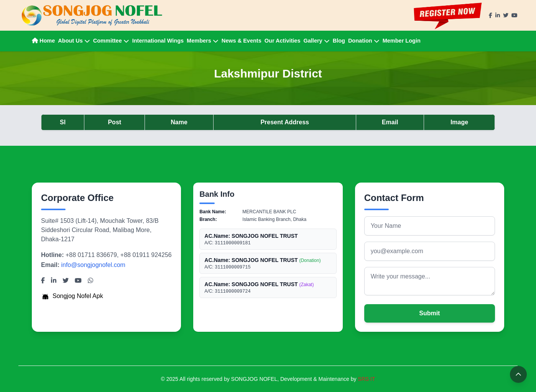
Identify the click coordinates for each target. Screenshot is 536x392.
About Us (74, 41)
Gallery (317, 41)
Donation (364, 41)
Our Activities (283, 41)
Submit (429, 313)
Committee (111, 41)
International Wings (158, 41)
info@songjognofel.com (93, 265)
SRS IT (366, 379)
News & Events (242, 41)
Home (43, 41)
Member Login (402, 41)
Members (203, 41)
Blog (339, 41)
